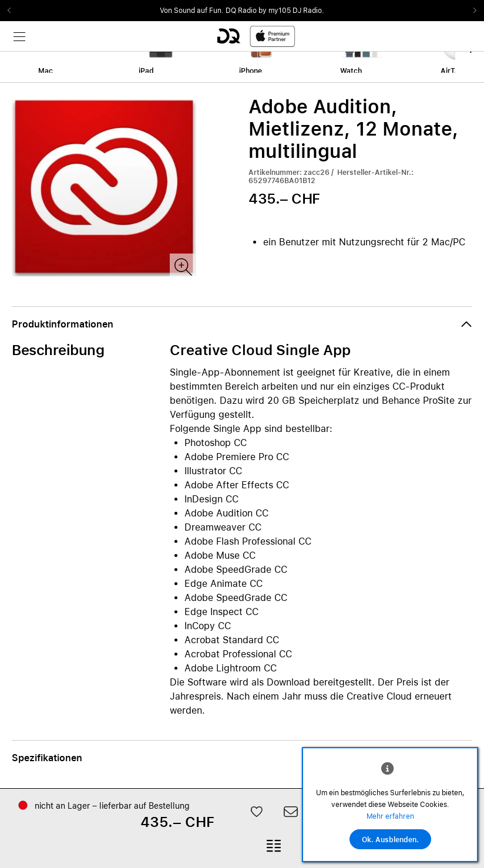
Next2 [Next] (471, 11)
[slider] (242, 11)
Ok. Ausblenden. (390, 840)
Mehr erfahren (390, 816)
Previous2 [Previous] (13, 11)
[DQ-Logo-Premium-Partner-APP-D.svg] (256, 36)
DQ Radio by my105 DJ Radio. (275, 11)
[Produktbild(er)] (182, 266)
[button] (242, 325)
